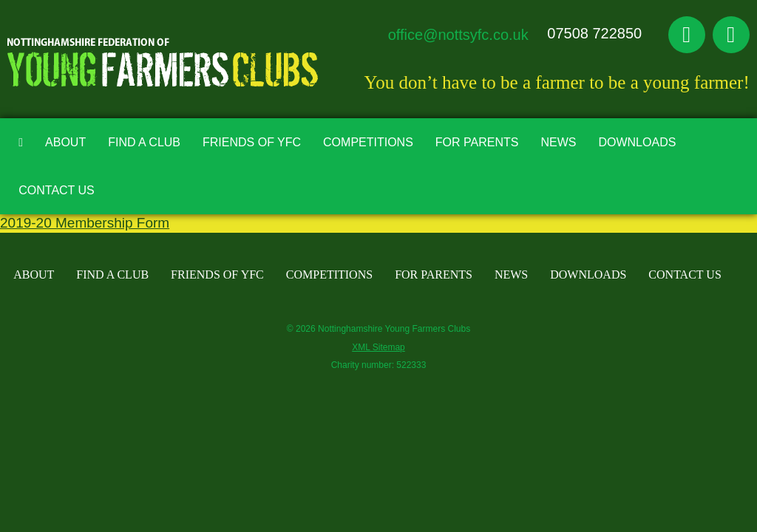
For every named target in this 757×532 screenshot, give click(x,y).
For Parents (477, 142)
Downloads (637, 142)
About (65, 142)
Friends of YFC (252, 142)
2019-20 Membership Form (85, 223)
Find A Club (144, 142)
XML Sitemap (378, 347)
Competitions (368, 142)
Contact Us (57, 190)
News (558, 142)
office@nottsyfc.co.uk (458, 35)
